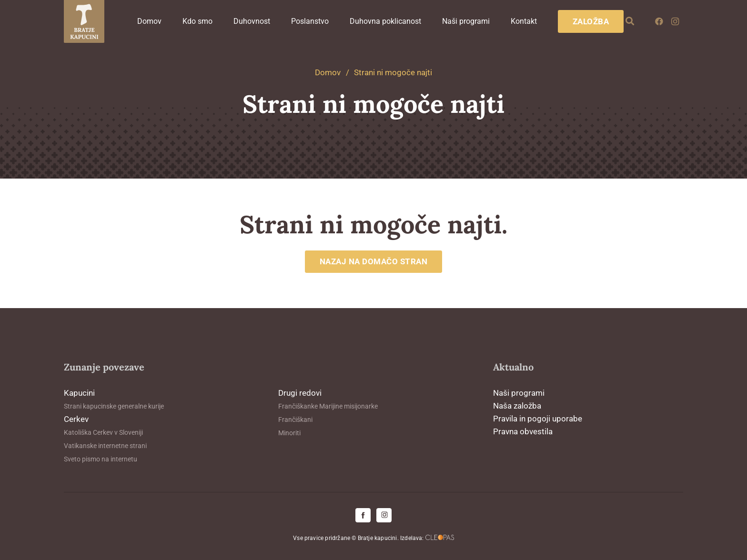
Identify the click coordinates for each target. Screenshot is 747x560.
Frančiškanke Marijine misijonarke (328, 406)
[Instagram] (675, 21)
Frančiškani (295, 420)
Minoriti (289, 433)
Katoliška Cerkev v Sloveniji (103, 432)
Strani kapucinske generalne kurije (114, 406)
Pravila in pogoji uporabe (538, 419)
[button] (630, 21)
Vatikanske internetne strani (105, 446)
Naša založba (517, 406)
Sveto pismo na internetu (101, 459)
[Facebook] (659, 21)
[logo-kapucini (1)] (84, 21)
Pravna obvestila (523, 431)
